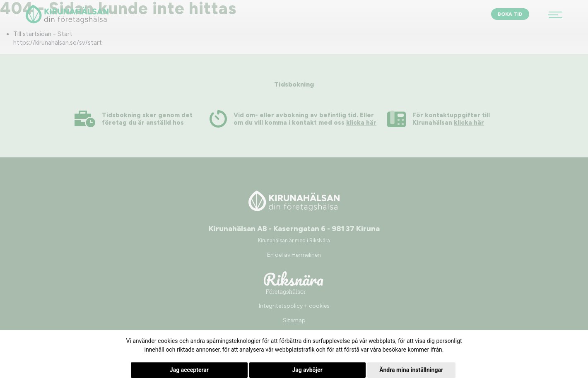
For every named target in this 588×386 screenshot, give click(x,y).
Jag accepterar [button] (189, 370)
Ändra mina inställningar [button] (411, 370)
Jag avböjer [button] (307, 370)
